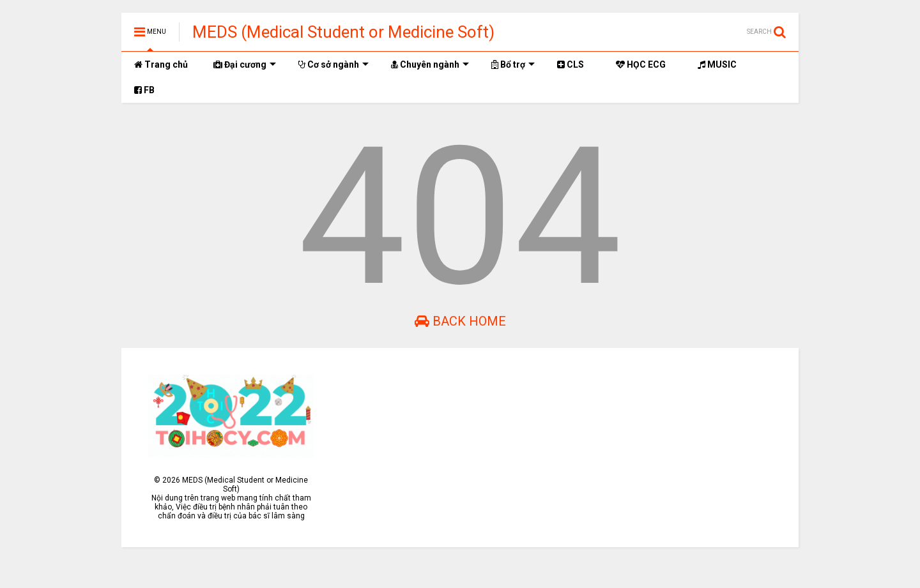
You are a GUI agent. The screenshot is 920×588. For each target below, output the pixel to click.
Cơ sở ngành (333, 64)
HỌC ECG (641, 64)
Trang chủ (161, 64)
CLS (571, 64)
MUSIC (717, 64)
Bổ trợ (513, 64)
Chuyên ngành (430, 64)
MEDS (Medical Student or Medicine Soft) (343, 32)
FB (144, 90)
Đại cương (245, 64)
